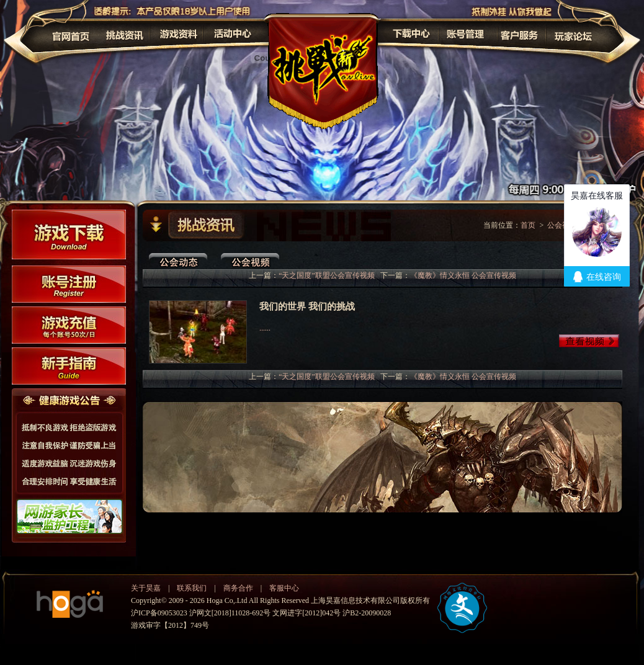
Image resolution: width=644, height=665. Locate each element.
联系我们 (192, 588)
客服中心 (284, 588)
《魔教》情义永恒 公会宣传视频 (463, 275)
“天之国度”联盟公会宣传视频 (327, 275)
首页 (528, 225)
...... (265, 328)
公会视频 (562, 225)
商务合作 (238, 588)
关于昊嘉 (146, 588)
